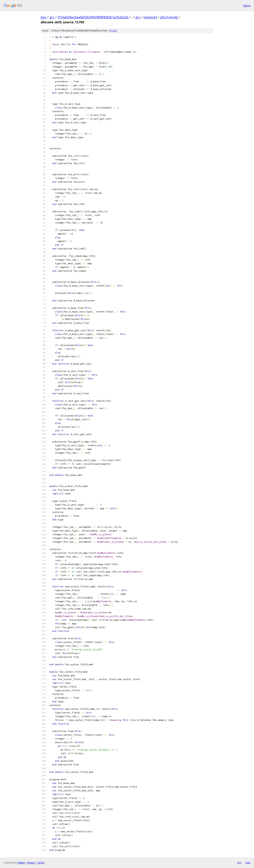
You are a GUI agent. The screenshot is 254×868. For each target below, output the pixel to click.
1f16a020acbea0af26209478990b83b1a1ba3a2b (93, 17)
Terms (41, 863)
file (113, 31)
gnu (43, 17)
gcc (52, 17)
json (248, 863)
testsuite (150, 17)
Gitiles (21, 863)
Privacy (31, 863)
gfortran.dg (169, 17)
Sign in (247, 6)
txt (239, 863)
